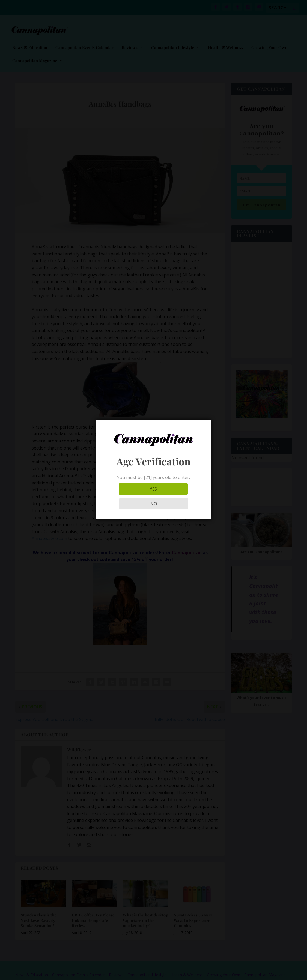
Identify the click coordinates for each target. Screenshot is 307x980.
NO (178, 496)
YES (129, 496)
